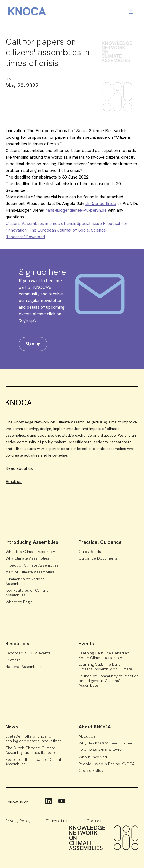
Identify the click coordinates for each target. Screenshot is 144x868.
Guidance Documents (98, 558)
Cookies (94, 821)
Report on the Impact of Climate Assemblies (34, 762)
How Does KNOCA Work (100, 750)
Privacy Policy (18, 821)
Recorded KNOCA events (28, 653)
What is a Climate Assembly (30, 552)
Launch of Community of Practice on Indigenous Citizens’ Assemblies (109, 681)
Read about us (19, 468)
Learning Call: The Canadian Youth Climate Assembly (104, 655)
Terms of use (58, 821)
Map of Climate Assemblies (30, 572)
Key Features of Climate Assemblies (27, 593)
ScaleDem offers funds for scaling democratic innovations (34, 739)
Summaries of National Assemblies (26, 581)
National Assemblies (24, 667)
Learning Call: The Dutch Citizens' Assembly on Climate (105, 667)
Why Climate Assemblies (27, 558)
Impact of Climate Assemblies (32, 565)
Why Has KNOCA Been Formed (106, 743)
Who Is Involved (93, 757)
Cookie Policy (91, 770)
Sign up (33, 344)
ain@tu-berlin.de (101, 204)
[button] (131, 12)
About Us (87, 736)
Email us (14, 482)
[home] (26, 12)
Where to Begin (19, 602)
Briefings (13, 660)
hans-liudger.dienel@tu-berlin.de (76, 210)
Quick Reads (90, 552)
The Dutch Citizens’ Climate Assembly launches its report (32, 750)
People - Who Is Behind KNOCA (107, 764)
